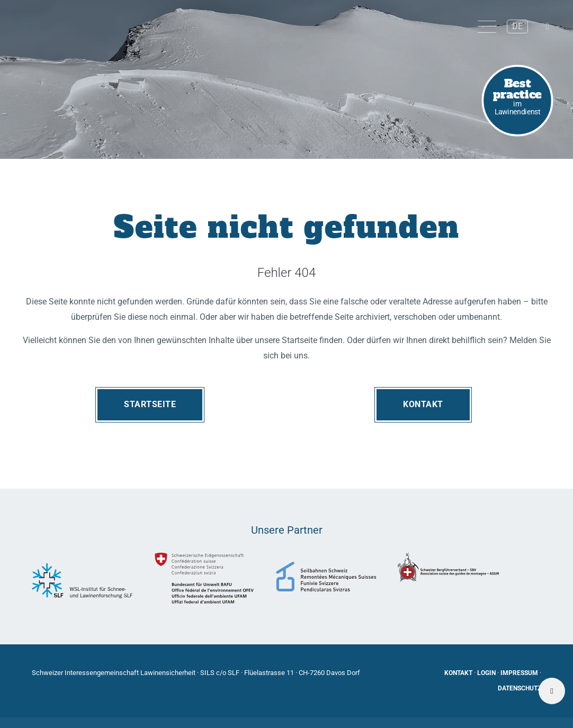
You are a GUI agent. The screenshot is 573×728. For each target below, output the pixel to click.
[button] (547, 26)
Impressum (519, 673)
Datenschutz (520, 688)
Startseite (150, 404)
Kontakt (423, 404)
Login (486, 673)
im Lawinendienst (518, 96)
